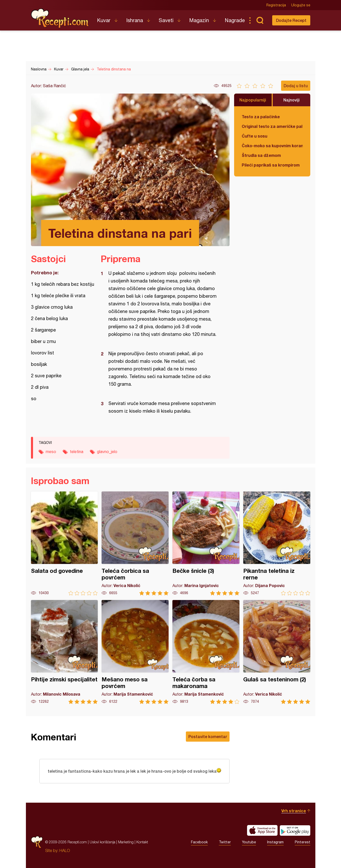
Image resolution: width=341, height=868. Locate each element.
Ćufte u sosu (255, 136)
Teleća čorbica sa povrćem (135, 543)
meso (51, 452)
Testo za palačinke (261, 117)
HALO (65, 850)
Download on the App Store (262, 830)
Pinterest (303, 842)
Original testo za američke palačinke (272, 126)
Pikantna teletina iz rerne (277, 543)
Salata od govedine (64, 543)
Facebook (199, 842)
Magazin (199, 20)
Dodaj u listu (296, 86)
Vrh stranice (294, 811)
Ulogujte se (301, 5)
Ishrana (135, 20)
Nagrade (235, 20)
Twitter (225, 842)
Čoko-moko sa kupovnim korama (272, 146)
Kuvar (104, 20)
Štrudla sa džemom (261, 155)
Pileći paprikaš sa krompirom (271, 165)
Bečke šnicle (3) (206, 543)
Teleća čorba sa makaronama (206, 652)
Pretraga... (260, 20)
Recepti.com (60, 18)
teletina (77, 452)
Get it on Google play (295, 830)
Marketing (126, 842)
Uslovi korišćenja (102, 842)
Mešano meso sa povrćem (135, 652)
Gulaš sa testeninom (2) (277, 652)
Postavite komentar (208, 736)
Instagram (275, 842)
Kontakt (142, 842)
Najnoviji (291, 100)
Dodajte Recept (291, 20)
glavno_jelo (107, 452)
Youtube (249, 842)
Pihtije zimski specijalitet (64, 652)
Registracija (276, 5)
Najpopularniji (253, 100)
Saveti (166, 20)
